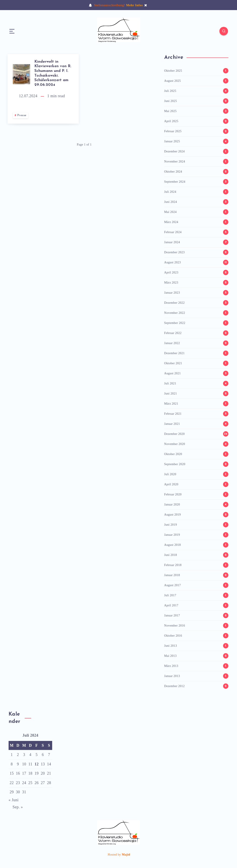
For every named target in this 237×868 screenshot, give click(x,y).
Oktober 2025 (173, 71)
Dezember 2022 (175, 303)
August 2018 (172, 545)
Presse (22, 115)
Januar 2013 (172, 676)
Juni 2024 (171, 202)
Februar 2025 (173, 131)
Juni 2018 (171, 555)
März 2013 (171, 666)
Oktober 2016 (173, 636)
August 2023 (172, 262)
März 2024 (171, 222)
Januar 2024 (172, 242)
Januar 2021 (172, 424)
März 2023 (171, 283)
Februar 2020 (173, 494)
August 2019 (172, 515)
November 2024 (175, 162)
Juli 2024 (170, 192)
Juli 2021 (170, 383)
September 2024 (175, 182)
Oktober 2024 (173, 172)
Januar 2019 (172, 535)
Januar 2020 (172, 505)
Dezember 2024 (175, 151)
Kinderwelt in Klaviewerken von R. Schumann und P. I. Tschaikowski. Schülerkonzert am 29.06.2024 (53, 73)
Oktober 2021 (173, 363)
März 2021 (171, 404)
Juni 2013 (171, 646)
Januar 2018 (172, 575)
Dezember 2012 (175, 686)
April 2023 (171, 272)
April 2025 (171, 121)
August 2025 (172, 81)
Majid (126, 855)
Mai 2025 (170, 111)
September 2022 (175, 323)
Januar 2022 (172, 343)
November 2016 (175, 626)
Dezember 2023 (175, 252)
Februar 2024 (173, 232)
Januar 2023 (172, 293)
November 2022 (175, 313)
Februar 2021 (173, 414)
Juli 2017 (170, 595)
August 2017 (172, 585)
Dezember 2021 (175, 353)
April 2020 (171, 484)
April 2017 (171, 605)
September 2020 (175, 464)
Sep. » (18, 807)
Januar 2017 (172, 615)
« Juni (14, 800)
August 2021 (172, 373)
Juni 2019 (171, 525)
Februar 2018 (173, 565)
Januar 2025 (172, 141)
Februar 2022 (173, 333)
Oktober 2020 (173, 454)
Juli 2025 (170, 91)
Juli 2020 (170, 474)
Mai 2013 (170, 656)
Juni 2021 (171, 394)
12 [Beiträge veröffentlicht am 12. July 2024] (37, 764)
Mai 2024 (170, 212)
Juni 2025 (171, 101)
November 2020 (175, 444)
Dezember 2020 (175, 434)
